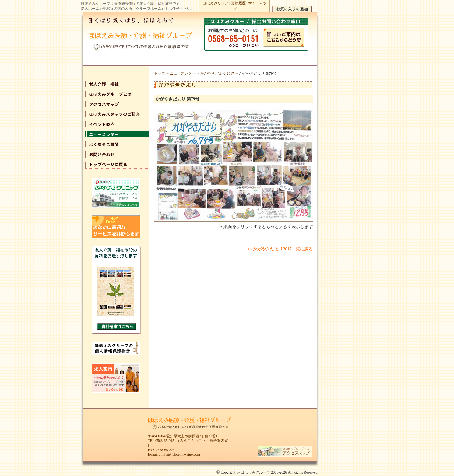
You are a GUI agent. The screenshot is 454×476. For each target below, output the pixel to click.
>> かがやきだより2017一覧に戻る (280, 249)
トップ (160, 73)
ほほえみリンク (216, 3)
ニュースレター (183, 73)
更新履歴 (238, 3)
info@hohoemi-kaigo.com (181, 454)
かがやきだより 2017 (217, 73)
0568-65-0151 (166, 441)
